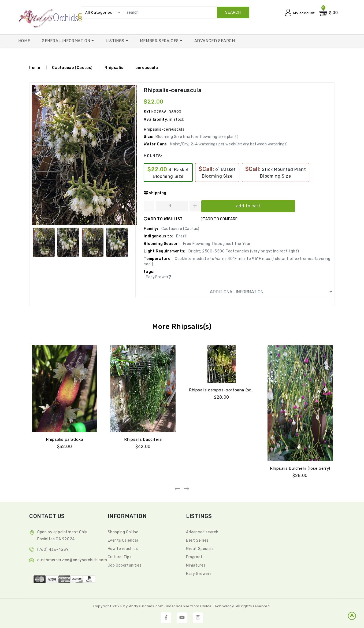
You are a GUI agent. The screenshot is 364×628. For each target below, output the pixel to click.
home (35, 68)
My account (304, 13)
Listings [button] (116, 41)
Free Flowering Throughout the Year (216, 243)
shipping (155, 193)
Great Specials (200, 548)
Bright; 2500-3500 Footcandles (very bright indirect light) (243, 251)
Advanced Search (215, 41)
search (233, 12)
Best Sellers (197, 540)
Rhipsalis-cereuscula (172, 90)
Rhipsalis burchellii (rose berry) (300, 468)
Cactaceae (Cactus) (72, 68)
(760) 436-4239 (53, 549)
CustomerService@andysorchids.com (72, 560)
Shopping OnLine (123, 532)
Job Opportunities (125, 565)
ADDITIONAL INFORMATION (271, 292)
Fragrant (194, 557)
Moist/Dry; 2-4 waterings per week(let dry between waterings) (229, 144)
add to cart (248, 206)
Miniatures (196, 565)
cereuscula (147, 68)
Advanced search (202, 532)
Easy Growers (199, 573)
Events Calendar (123, 540)
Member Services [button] (160, 41)
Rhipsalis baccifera (143, 439)
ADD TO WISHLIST (163, 219)
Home (24, 41)
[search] (185, 12)
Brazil (181, 236)
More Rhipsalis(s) (182, 326)
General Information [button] (67, 41)
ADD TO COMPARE (220, 219)
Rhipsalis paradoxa (65, 439)
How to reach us (123, 548)
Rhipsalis (114, 68)
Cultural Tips (120, 557)
